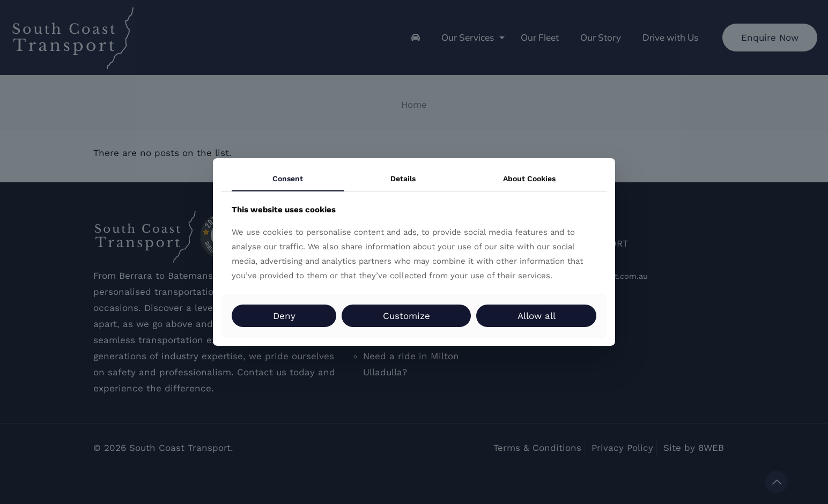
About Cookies (529, 179)
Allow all (537, 316)
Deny (284, 316)
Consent (288, 179)
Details (403, 179)
